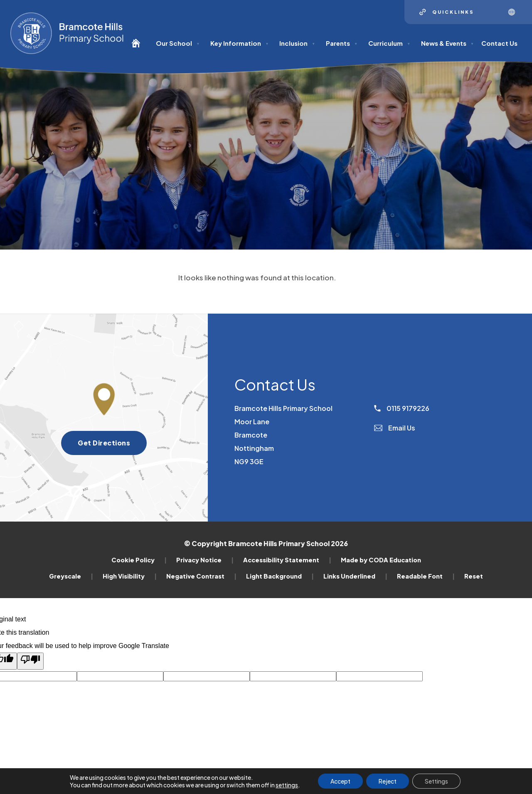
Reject (388, 781)
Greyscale (71, 576)
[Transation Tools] (515, 12)
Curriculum (389, 43)
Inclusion (297, 43)
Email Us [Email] (395, 428)
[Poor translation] (30, 661)
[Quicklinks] (447, 12)
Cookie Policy (139, 560)
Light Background (280, 576)
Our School (178, 43)
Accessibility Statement (287, 560)
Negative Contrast (201, 576)
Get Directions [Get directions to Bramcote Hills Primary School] (112, 445)
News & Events (447, 43)
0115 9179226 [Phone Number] (402, 408)
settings (287, 785)
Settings (436, 781)
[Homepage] (139, 47)
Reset (474, 576)
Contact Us (499, 43)
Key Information (239, 43)
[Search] (491, 12)
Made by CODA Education (381, 560)
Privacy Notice (205, 560)
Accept (340, 781)
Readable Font (426, 576)
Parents (342, 43)
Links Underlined (355, 576)
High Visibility (130, 576)
